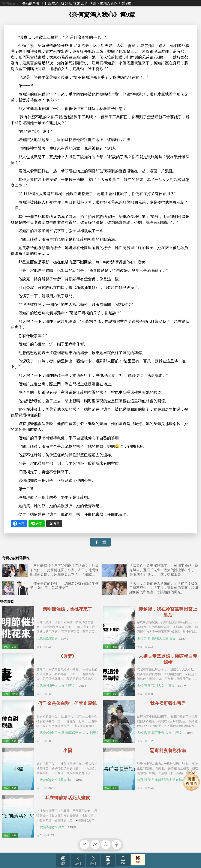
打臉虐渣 (52, 3)
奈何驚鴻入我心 (105, 3)
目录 (108, 860)
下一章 (100, 542)
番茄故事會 (31, 3)
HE (70, 3)
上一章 (78, 860)
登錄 (123, 860)
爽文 (76, 3)
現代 (63, 3)
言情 (84, 3)
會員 (138, 860)
